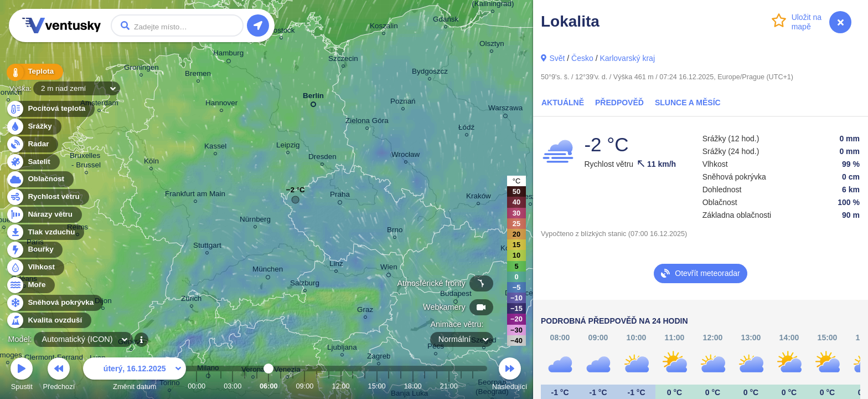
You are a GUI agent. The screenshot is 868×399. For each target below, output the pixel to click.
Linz (336, 265)
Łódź (466, 129)
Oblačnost (40, 179)
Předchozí (59, 375)
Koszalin (384, 27)
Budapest (456, 295)
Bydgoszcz (430, 73)
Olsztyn (492, 45)
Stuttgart (207, 247)
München (268, 271)
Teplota (34, 72)
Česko (582, 58)
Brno (395, 231)
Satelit (33, 162)
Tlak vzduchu (45, 232)
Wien (389, 269)
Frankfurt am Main (195, 195)
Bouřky (34, 250)
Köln (151, 163)
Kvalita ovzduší (48, 321)
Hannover (221, 104)
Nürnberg (255, 221)
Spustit (22, 375)
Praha (340, 196)
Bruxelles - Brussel (86, 162)
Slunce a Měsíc (688, 103)
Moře (30, 285)
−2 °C (296, 193)
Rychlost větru (47, 197)
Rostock (281, 32)
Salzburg (305, 285)
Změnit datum (135, 375)
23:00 (473, 386)
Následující (510, 375)
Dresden (322, 158)
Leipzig (288, 147)
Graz (365, 311)
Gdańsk (446, 21)
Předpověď (619, 103)
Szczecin (343, 60)
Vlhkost (35, 267)
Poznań (403, 103)
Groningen (141, 69)
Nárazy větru (44, 215)
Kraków (479, 198)
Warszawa (505, 110)
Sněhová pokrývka (54, 303)
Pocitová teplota (50, 109)
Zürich (191, 300)
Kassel (215, 148)
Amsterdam (99, 104)
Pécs (436, 348)
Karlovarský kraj (627, 58)
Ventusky (60, 25)
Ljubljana (342, 349)
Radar (32, 144)
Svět (557, 58)
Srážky (33, 127)
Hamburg (228, 55)
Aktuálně (563, 103)
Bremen (198, 75)
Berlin (313, 98)
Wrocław (405, 156)
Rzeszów (531, 198)
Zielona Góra (367, 122)
